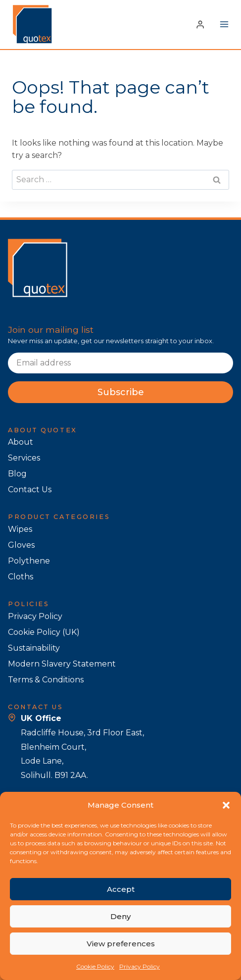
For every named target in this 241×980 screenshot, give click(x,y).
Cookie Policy (95, 966)
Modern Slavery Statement (62, 664)
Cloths (21, 577)
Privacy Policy (140, 966)
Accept (121, 889)
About (21, 442)
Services (24, 458)
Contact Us (30, 490)
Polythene (29, 561)
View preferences (121, 944)
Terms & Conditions (46, 680)
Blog (17, 474)
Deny (120, 916)
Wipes (20, 529)
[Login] (200, 24)
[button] (226, 805)
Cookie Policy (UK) (44, 632)
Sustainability (34, 648)
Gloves (21, 545)
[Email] (120, 363)
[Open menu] (224, 25)
